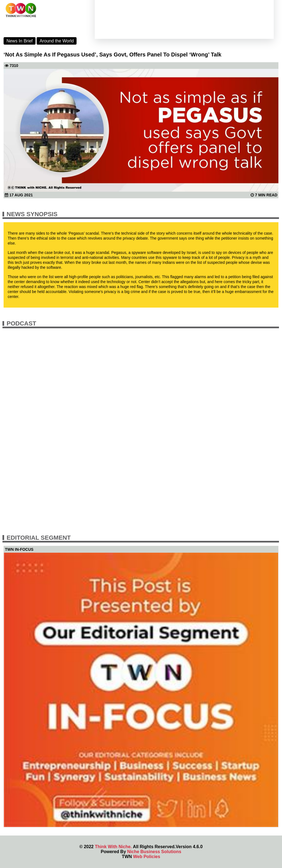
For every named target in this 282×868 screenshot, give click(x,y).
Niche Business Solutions (154, 852)
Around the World (57, 41)
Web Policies (147, 857)
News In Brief (19, 41)
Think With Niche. (113, 847)
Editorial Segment (39, 538)
